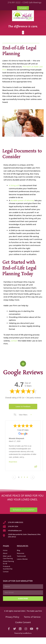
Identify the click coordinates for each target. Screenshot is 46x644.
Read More (13, 462)
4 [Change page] (27, 477)
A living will (14, 185)
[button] (23, 33)
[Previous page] (14, 477)
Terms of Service (32, 617)
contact (14, 341)
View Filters (23, 415)
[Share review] (36, 467)
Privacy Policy (12, 617)
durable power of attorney (22, 200)
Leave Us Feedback (23, 407)
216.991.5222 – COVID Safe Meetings (25, 2)
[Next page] (32, 477)
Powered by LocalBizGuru (23, 633)
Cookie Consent (23, 622)
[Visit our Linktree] (37, 629)
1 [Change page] (19, 477)
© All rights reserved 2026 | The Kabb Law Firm (23, 611)
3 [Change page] (24, 477)
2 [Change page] (22, 477)
